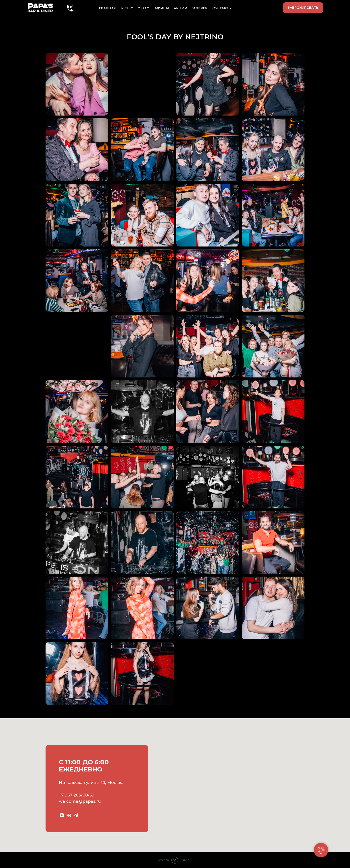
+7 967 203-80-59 (77, 795)
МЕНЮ (127, 8)
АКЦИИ (180, 8)
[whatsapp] (62, 815)
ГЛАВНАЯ (107, 8)
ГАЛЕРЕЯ (200, 8)
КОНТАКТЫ (222, 8)
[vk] (69, 815)
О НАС (143, 8)
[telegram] (76, 815)
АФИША (162, 8)
